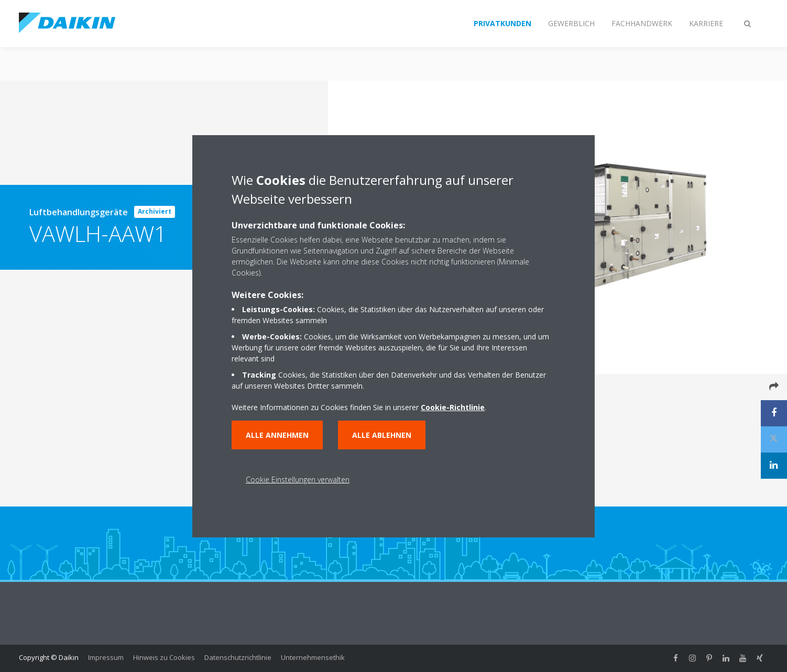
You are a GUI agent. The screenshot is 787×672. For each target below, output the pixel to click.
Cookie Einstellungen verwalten (298, 480)
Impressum (106, 657)
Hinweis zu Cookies (164, 657)
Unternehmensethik (313, 657)
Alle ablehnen (382, 435)
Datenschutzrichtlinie (238, 657)
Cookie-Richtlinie (453, 407)
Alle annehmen (277, 435)
